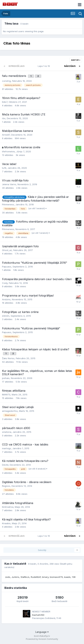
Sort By (76, 60)
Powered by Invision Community (42, 639)
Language (42, 632)
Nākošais (70, 66)
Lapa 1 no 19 (44, 66)
